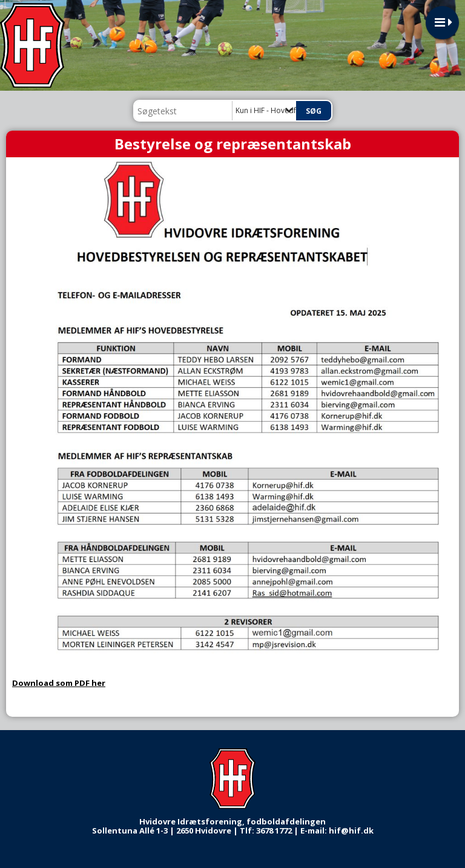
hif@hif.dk (351, 830)
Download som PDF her (59, 683)
